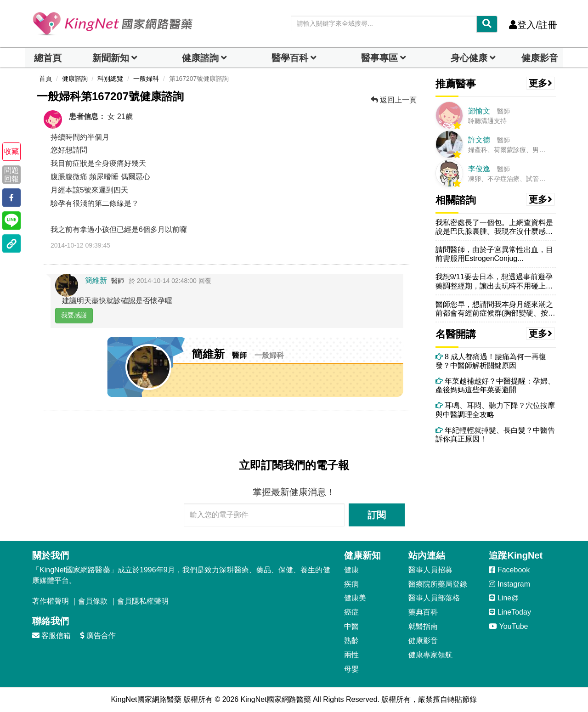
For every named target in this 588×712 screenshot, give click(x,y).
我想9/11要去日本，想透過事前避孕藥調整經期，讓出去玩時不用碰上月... (494, 281)
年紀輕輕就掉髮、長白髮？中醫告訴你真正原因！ (495, 435)
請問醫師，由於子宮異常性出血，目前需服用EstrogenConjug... (494, 254)
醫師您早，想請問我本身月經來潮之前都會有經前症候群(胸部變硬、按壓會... (495, 309)
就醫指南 (423, 626)
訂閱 (377, 515)
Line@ (504, 598)
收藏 (11, 151)
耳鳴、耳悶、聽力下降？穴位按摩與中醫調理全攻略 (495, 410)
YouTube (508, 626)
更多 (541, 83)
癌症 (351, 612)
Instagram (509, 584)
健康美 (355, 598)
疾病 (351, 584)
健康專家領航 (430, 655)
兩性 (351, 655)
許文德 (479, 140)
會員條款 (93, 601)
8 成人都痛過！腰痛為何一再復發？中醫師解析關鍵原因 (491, 361)
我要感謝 (74, 315)
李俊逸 (479, 169)
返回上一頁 (394, 100)
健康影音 (540, 58)
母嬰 (351, 669)
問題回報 (11, 175)
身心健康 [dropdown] (469, 58)
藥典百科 (423, 612)
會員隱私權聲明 (143, 601)
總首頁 (48, 58)
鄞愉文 (479, 111)
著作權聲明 (51, 601)
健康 (351, 570)
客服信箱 (51, 636)
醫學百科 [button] (290, 58)
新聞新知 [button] (111, 58)
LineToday (510, 612)
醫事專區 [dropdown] (379, 58)
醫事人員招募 (430, 570)
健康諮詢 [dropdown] (200, 58)
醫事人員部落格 (434, 598)
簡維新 (96, 280)
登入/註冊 (533, 25)
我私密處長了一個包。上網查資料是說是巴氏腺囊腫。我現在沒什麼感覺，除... (494, 227)
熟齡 (351, 641)
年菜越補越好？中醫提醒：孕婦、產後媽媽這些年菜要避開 (495, 385)
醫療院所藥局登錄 (438, 584)
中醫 (351, 626)
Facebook (509, 570)
